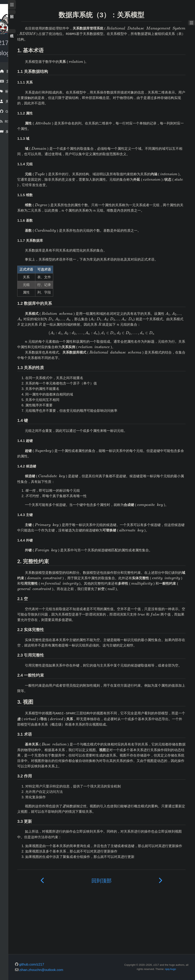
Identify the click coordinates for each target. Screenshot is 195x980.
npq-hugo (180, 974)
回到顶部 (44, 12)
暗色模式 (44, 31)
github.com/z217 (64, 969)
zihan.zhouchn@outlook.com (74, 975)
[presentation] (87, 34)
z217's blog (20, 43)
